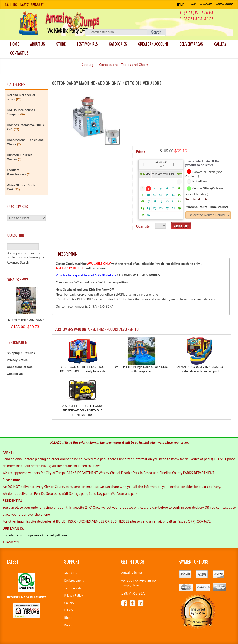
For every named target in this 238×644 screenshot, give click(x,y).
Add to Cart (181, 226)
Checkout (206, 4)
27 (167, 208)
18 (155, 201)
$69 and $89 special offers (21, 97)
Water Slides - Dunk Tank (21, 187)
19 (161, 201)
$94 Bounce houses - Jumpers (22, 112)
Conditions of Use (20, 367)
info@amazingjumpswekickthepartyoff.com (35, 535)
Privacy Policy (73, 595)
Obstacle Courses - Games (21, 157)
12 (161, 195)
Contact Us (43, 53)
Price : (140, 152)
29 (179, 208)
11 (155, 195)
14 (173, 195)
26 (161, 208)
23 (142, 208)
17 (148, 201)
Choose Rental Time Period (207, 207)
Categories (119, 44)
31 (148, 215)
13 (167, 195)
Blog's (68, 618)
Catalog (87, 65)
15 (179, 195)
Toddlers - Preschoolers (19, 172)
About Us (38, 44)
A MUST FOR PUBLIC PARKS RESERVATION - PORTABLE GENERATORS (83, 410)
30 (142, 215)
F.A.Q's (69, 610)
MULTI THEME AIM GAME (26, 320)
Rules (68, 625)
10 (148, 195)
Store (62, 44)
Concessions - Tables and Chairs (124, 65)
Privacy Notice (17, 360)
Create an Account (155, 44)
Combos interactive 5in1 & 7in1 (26, 127)
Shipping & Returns (21, 353)
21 (173, 201)
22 (179, 201)
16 (142, 201)
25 (155, 208)
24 (148, 208)
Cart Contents (225, 4)
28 (173, 208)
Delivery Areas (74, 581)
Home (180, 5)
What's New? (18, 280)
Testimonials (88, 44)
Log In (192, 4)
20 (167, 201)
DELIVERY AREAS (193, 44)
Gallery (17, 53)
